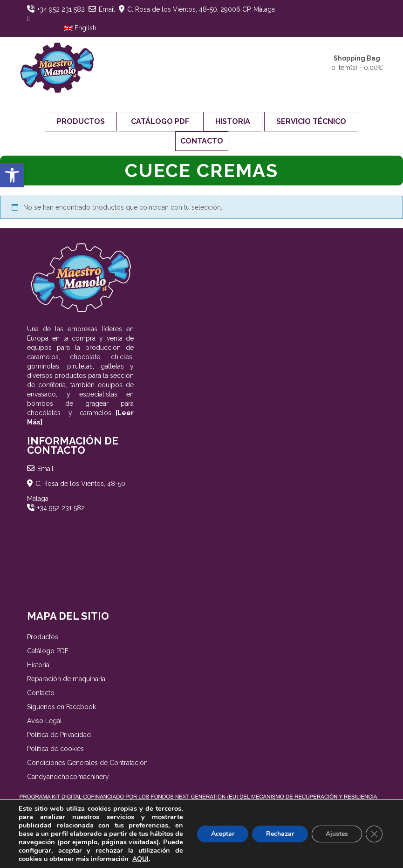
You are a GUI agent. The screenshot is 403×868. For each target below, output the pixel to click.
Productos (81, 121)
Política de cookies (55, 749)
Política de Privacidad (59, 735)
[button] (12, 175)
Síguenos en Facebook (61, 707)
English (80, 28)
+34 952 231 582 (61, 9)
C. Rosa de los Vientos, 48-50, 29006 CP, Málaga (201, 9)
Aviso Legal (44, 721)
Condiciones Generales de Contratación (87, 763)
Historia (233, 121)
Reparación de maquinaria (66, 679)
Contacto (202, 141)
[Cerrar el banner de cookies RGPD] (374, 834)
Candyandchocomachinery (68, 777)
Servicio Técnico (311, 121)
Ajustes (337, 834)
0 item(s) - (357, 62)
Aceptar (223, 834)
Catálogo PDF (160, 121)
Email (107, 9)
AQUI (140, 859)
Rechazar (280, 834)
